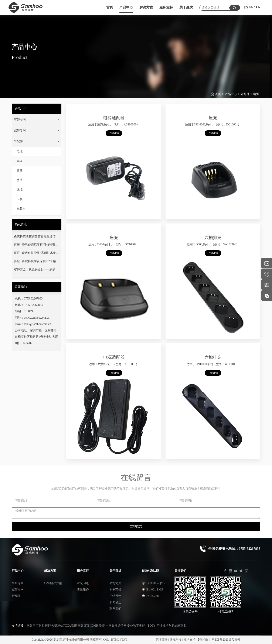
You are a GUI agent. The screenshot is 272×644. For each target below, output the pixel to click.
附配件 (245, 97)
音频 (20, 171)
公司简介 (115, 583)
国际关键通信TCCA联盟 (61, 626)
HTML (115, 640)
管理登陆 (161, 640)
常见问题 (83, 583)
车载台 (21, 209)
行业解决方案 (53, 583)
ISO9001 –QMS (154, 583)
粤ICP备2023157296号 (226, 640)
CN (258, 7)
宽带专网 (18, 590)
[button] (37, 120)
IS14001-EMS (152, 590)
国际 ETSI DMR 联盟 (91, 626)
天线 (20, 199)
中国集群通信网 (116, 626)
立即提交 (136, 526)
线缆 (20, 190)
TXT (124, 640)
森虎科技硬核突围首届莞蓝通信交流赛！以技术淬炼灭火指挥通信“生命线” (36, 237)
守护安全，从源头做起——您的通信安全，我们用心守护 (36, 270)
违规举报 (176, 640)
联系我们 (115, 609)
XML (106, 640)
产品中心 (231, 97)
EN (251, 7)
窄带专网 (18, 583)
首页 (218, 97)
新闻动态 (115, 602)
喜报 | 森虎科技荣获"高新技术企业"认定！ (35, 254)
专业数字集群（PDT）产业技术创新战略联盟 (157, 626)
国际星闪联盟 (35, 626)
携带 (20, 180)
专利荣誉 (115, 590)
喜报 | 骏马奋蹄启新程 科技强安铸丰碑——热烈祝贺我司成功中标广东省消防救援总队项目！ (36, 246)
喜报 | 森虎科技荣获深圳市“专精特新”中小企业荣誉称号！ (36, 262)
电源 (256, 97)
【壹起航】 (204, 640)
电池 (20, 151)
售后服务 (83, 590)
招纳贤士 (115, 596)
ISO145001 (151, 596)
